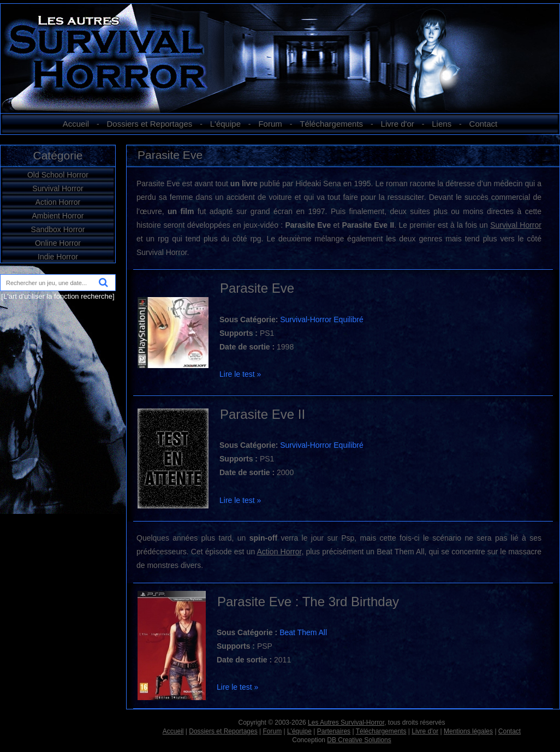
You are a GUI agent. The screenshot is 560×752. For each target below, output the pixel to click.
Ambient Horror (58, 216)
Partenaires (334, 731)
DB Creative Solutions (359, 740)
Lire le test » (240, 374)
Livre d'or (398, 124)
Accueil (76, 124)
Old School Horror (58, 175)
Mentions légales (468, 731)
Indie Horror (58, 257)
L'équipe (225, 124)
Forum (270, 124)
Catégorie (58, 155)
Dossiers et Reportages (150, 124)
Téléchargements (331, 124)
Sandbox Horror (58, 229)
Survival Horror (58, 188)
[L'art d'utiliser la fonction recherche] (58, 296)
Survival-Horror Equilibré (322, 319)
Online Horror (58, 243)
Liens (442, 124)
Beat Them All (303, 632)
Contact (484, 124)
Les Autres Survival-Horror (346, 723)
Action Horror (58, 202)
